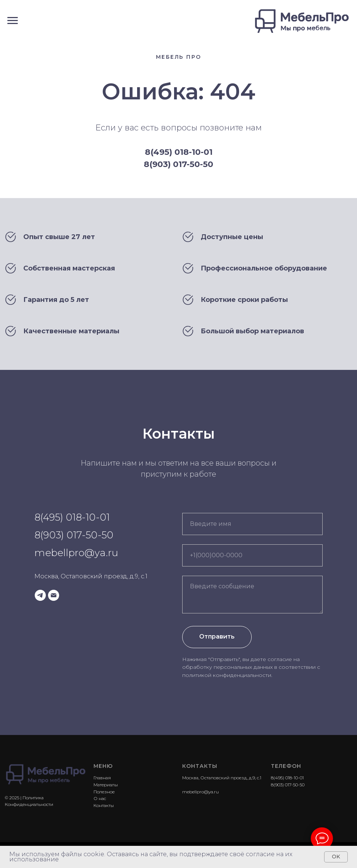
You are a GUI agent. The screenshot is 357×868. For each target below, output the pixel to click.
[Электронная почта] (54, 595)
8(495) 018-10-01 (179, 152)
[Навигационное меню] (13, 21)
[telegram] (40, 595)
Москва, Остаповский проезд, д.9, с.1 (91, 576)
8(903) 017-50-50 (178, 164)
